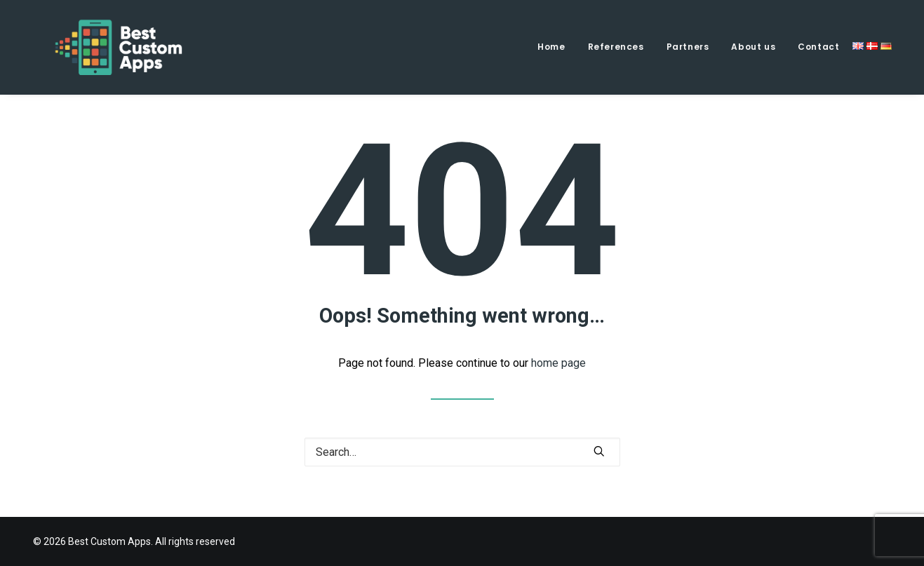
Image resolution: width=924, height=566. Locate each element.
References (616, 47)
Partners (688, 47)
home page (558, 363)
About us (753, 47)
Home (551, 47)
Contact (818, 47)
